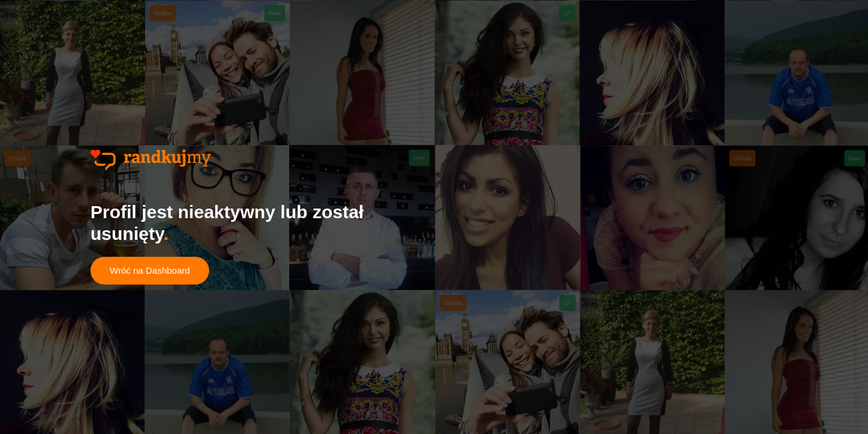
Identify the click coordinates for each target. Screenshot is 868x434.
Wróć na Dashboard (150, 270)
